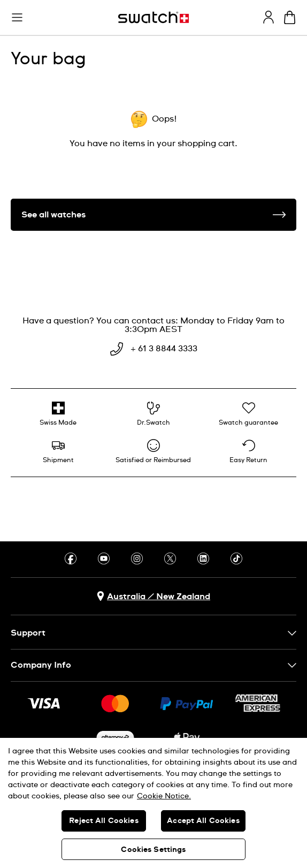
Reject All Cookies (104, 821)
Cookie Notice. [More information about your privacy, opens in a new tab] (164, 796)
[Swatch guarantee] (249, 414)
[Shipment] (58, 451)
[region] (153, 803)
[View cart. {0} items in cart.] (290, 17)
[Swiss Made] (58, 414)
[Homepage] (153, 17)
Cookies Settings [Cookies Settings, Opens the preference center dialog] (153, 850)
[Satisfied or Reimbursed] (153, 451)
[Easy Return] (249, 451)
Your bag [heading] (48, 59)
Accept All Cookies (203, 821)
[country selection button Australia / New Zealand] (153, 596)
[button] (17, 18)
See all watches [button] (153, 215)
